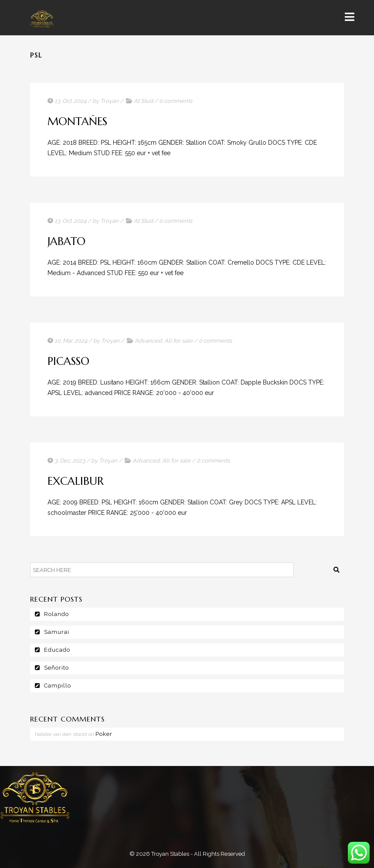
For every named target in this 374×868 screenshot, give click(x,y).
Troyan (109, 101)
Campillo (58, 686)
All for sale (178, 341)
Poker (104, 734)
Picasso (68, 361)
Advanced (148, 341)
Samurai (57, 632)
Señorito (56, 668)
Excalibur (76, 481)
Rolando (56, 614)
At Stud (143, 101)
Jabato (66, 241)
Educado (57, 650)
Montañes (77, 121)
